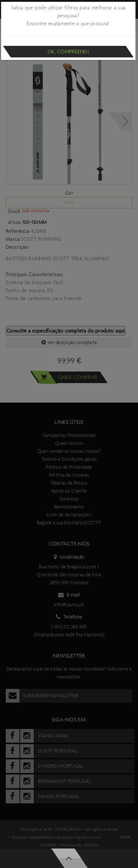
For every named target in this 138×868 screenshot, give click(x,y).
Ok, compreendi (68, 52)
